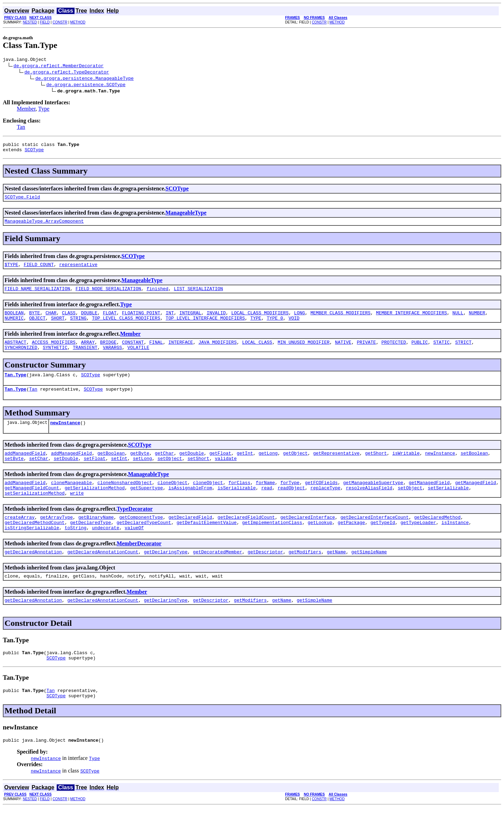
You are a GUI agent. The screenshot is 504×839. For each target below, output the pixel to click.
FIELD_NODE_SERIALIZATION (108, 296)
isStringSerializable (32, 551)
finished (157, 296)
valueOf (134, 551)
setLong (143, 475)
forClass (239, 500)
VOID (294, 327)
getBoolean (111, 469)
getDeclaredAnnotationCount (103, 576)
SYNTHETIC (55, 359)
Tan (21, 128)
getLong (268, 469)
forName (265, 500)
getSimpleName (369, 576)
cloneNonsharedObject (125, 500)
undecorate (106, 551)
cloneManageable (72, 500)
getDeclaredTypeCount (144, 544)
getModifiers (305, 576)
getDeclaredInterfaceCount (375, 538)
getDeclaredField (190, 538)
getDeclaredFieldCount (246, 538)
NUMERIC (14, 327)
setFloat (94, 475)
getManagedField (429, 500)
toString (76, 551)
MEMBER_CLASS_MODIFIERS (341, 321)
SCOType (34, 153)
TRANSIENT (85, 359)
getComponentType (141, 538)
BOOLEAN (14, 321)
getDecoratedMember (217, 576)
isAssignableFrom (190, 506)
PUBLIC (419, 352)
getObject (295, 469)
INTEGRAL (190, 321)
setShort (198, 475)
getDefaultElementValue (206, 544)
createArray (20, 538)
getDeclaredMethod (437, 538)
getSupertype (147, 506)
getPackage (351, 544)
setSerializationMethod (35, 513)
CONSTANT (133, 352)
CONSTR (60, 22)
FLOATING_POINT (141, 321)
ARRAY (88, 352)
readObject (291, 506)
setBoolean (474, 469)
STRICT (463, 352)
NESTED (30, 22)
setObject (170, 475)
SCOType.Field (22, 201)
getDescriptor (265, 576)
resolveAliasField (369, 506)
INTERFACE (181, 352)
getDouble (191, 469)
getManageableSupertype (373, 500)
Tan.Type (15, 387)
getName (337, 576)
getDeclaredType (90, 544)
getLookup (320, 544)
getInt (245, 469)
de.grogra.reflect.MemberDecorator (59, 67)
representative (78, 271)
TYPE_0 (275, 327)
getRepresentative (337, 469)
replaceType (325, 506)
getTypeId (383, 544)
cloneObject (173, 500)
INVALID (216, 321)
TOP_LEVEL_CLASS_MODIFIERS (126, 327)
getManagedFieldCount (32, 506)
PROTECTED (394, 352)
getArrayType (56, 538)
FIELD (45, 22)
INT (170, 321)
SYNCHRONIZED (21, 359)
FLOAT (110, 321)
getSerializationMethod (95, 506)
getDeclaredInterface (308, 538)
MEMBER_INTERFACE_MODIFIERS (411, 321)
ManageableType (186, 217)
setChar (39, 475)
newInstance (65, 437)
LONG (299, 321)
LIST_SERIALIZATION (198, 296)
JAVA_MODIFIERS (218, 352)
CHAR (51, 321)
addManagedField (25, 469)
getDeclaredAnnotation (33, 576)
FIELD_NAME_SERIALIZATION (37, 296)
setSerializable (448, 506)
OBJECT (37, 327)
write (77, 513)
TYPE (256, 327)
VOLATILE (138, 359)
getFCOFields (321, 500)
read (267, 506)
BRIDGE (108, 352)
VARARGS (113, 359)
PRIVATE (366, 352)
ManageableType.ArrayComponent (44, 226)
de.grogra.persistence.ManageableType (85, 79)
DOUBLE (89, 321)
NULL (458, 321)
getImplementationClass (272, 544)
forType (290, 500)
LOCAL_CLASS (257, 352)
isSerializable (236, 506)
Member (26, 110)
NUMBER (477, 321)
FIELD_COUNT (39, 271)
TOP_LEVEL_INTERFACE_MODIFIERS (205, 327)
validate (226, 475)
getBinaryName (96, 538)
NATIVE (343, 352)
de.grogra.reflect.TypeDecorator (67, 73)
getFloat (220, 469)
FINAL (156, 352)
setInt (119, 475)
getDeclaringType (166, 576)
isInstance (455, 544)
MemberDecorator (139, 567)
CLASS (69, 321)
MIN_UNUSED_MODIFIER (303, 352)
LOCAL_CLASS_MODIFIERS (260, 321)
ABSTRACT (15, 352)
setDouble (66, 475)
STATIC (442, 352)
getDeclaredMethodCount (35, 544)
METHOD (78, 22)
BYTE (34, 321)
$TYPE (11, 271)
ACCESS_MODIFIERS (54, 352)
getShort (376, 469)
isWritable (406, 469)
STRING (78, 327)
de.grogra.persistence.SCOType (86, 85)
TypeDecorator (135, 529)
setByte (14, 475)
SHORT (58, 327)
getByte (140, 469)
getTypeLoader (418, 544)
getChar (164, 469)
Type (44, 110)
